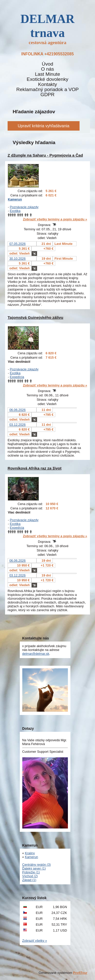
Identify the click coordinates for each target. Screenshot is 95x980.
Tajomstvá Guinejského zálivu (35, 317)
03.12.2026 (17, 425)
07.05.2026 (17, 244)
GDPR (48, 95)
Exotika (15, 211)
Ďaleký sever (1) (34, 868)
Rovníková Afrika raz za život (35, 468)
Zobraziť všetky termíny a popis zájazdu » (55, 219)
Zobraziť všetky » (35, 941)
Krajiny (30, 853)
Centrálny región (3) (37, 865)
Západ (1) (29, 880)
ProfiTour (80, 973)
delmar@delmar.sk (36, 654)
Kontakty (48, 84)
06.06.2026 (17, 410)
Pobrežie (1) (31, 872)
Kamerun (15, 199)
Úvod (48, 64)
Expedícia (17, 377)
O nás (48, 69)
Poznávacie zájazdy (24, 207)
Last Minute (48, 74)
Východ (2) (30, 876)
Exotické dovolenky (47, 79)
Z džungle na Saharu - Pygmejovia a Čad (45, 155)
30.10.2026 (17, 259)
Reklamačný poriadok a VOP (47, 90)
